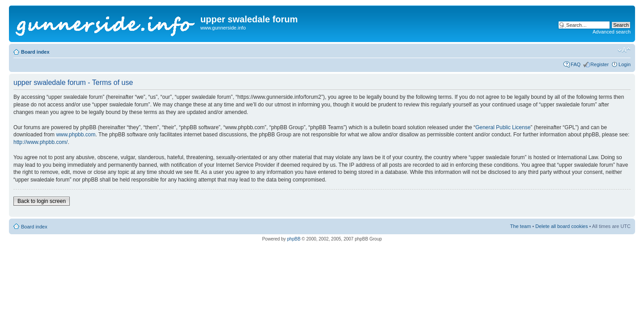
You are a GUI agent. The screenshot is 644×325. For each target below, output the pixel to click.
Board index (35, 52)
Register (600, 64)
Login (625, 64)
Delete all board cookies (561, 226)
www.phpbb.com (76, 135)
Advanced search (612, 32)
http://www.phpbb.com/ (40, 142)
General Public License (503, 127)
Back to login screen (42, 201)
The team (521, 226)
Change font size (624, 50)
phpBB (294, 239)
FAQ (576, 64)
